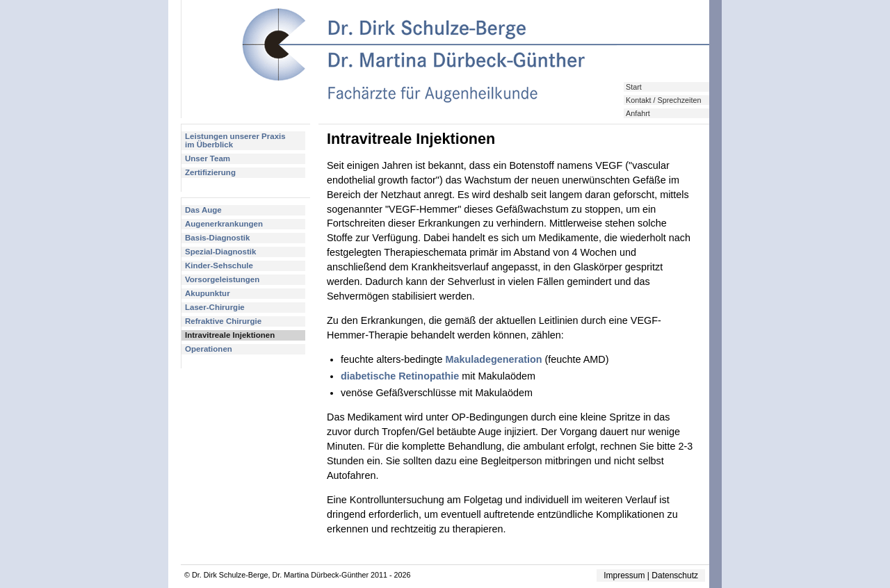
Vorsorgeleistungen (222, 279)
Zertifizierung (210, 172)
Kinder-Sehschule (219, 266)
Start (634, 87)
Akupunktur (208, 293)
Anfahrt (638, 113)
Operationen (209, 349)
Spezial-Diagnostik (220, 252)
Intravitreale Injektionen (230, 335)
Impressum (624, 575)
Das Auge (203, 210)
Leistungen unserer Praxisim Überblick (235, 140)
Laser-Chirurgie (215, 307)
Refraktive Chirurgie (223, 321)
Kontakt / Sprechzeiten (663, 100)
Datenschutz (675, 575)
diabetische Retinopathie (400, 376)
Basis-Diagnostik (217, 238)
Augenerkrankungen (224, 224)
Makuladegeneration (493, 359)
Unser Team (208, 158)
